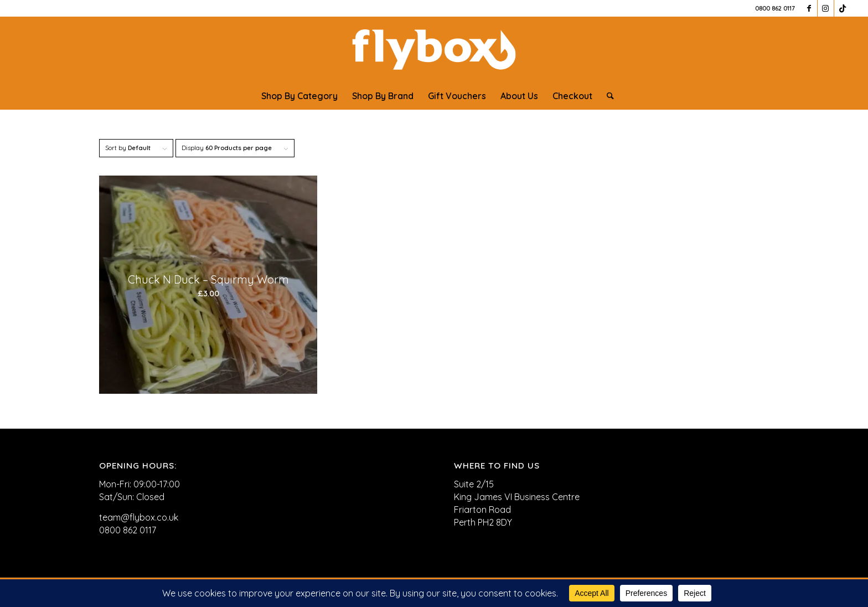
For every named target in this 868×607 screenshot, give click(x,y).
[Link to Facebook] (809, 8)
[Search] (607, 96)
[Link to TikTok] (843, 8)
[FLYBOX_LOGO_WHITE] (434, 49)
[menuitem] (299, 96)
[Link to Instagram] (826, 8)
